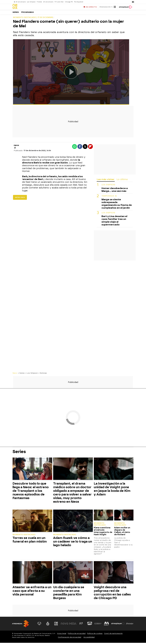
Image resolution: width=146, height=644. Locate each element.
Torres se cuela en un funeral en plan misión (30, 541)
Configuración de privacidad (70, 638)
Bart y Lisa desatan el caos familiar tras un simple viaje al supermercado (114, 222)
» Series (21, 374)
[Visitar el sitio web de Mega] (73, 625)
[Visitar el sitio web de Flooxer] (130, 625)
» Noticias (43, 374)
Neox (15, 374)
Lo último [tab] (122, 181)
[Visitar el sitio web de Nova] (65, 625)
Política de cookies (95, 635)
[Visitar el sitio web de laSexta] (48, 625)
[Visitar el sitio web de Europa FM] (98, 625)
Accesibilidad (89, 638)
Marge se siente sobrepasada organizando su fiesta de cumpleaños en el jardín (117, 205)
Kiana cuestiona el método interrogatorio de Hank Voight (103, 532)
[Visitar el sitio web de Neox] (56, 625)
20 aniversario (21, 2)
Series (16, 13)
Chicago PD (69, 2)
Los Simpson (31, 2)
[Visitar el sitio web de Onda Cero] (90, 625)
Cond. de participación (113, 635)
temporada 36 (109, 197)
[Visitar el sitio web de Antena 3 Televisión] (39, 625)
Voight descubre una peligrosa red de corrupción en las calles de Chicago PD (112, 594)
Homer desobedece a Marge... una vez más (115, 191)
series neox (20, 199)
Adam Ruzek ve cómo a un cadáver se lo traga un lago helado (73, 543)
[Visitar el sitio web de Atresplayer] (118, 625)
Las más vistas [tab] (105, 181)
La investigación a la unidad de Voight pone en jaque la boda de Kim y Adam (112, 490)
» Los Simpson (32, 374)
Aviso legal (62, 635)
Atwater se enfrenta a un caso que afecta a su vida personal (32, 592)
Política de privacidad (77, 635)
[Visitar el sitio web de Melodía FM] (106, 625)
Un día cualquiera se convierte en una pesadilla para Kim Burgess (69, 594)
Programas (27, 13)
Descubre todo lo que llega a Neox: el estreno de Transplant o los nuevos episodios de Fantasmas (31, 492)
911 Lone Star (59, 2)
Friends (39, 2)
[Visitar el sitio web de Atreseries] (81, 625)
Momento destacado (24, 536)
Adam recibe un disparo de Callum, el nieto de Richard (122, 532)
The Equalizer (79, 2)
